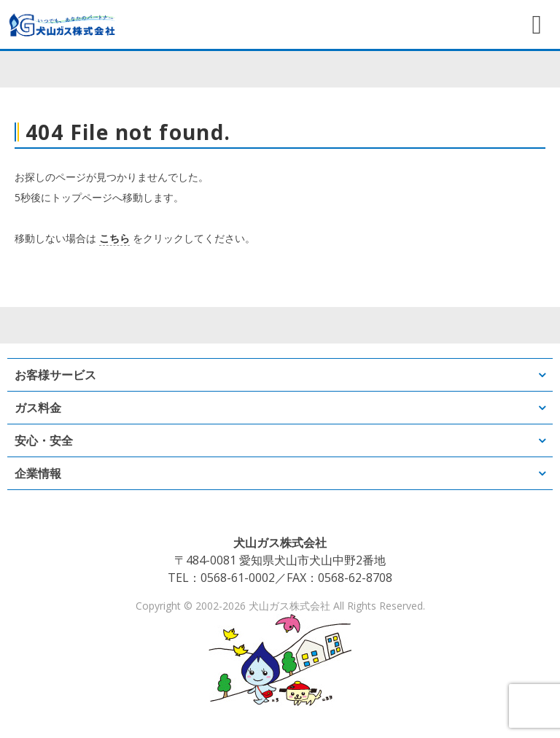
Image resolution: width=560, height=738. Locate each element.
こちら (114, 238)
